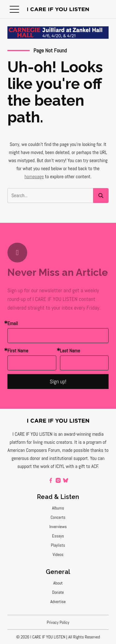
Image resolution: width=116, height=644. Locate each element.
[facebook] (51, 480)
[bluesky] (66, 480)
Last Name (70, 351)
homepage (34, 176)
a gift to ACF (87, 466)
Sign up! (58, 381)
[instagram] (58, 480)
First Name (18, 351)
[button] (14, 9)
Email (13, 323)
